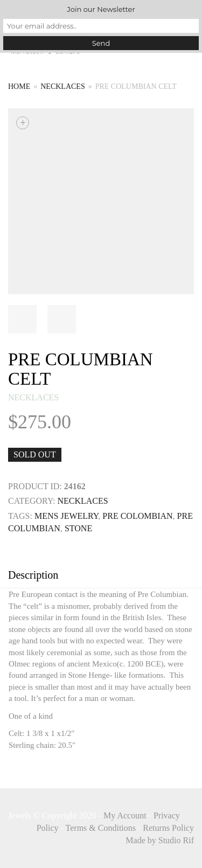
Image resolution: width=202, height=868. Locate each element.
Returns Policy (168, 828)
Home (19, 86)
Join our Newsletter (101, 9)
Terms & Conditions (101, 828)
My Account (125, 815)
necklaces (62, 86)
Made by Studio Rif (160, 840)
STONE (78, 528)
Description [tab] (33, 575)
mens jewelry (66, 516)
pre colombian (137, 516)
